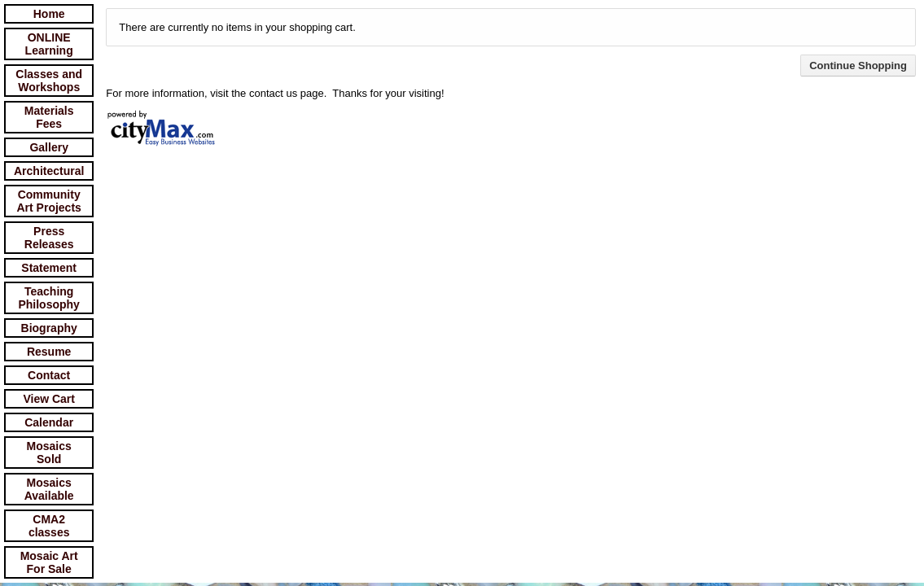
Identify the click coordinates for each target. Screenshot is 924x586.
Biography (49, 328)
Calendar (49, 422)
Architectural (49, 171)
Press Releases (49, 238)
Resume (49, 352)
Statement (49, 268)
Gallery (48, 147)
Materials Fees (49, 117)
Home (49, 14)
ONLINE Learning (49, 44)
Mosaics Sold (49, 453)
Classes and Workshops (49, 81)
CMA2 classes (49, 526)
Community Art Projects (49, 201)
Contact (49, 375)
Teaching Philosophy (48, 298)
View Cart (49, 399)
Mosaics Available (49, 489)
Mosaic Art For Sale (49, 562)
